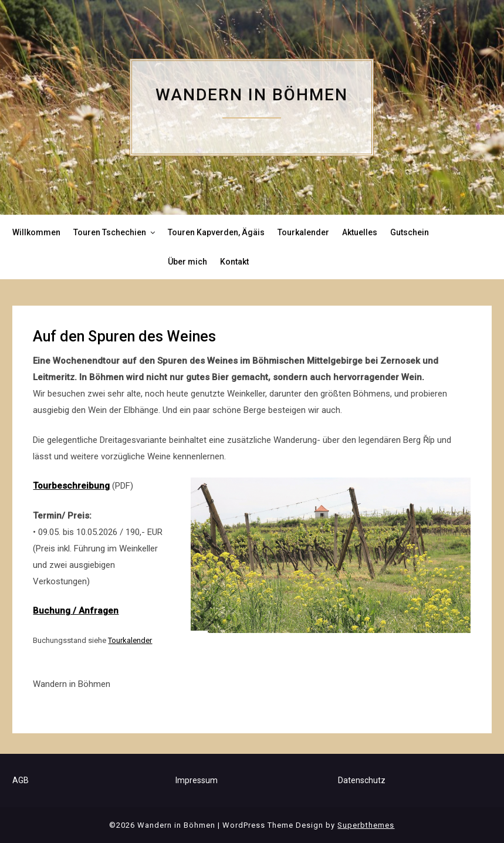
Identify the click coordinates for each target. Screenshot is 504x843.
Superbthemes (366, 825)
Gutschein (410, 232)
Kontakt (234, 262)
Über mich (187, 262)
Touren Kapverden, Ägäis (216, 232)
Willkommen (36, 232)
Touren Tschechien (110, 232)
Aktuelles (360, 232)
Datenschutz (362, 780)
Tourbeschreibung (71, 486)
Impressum (197, 780)
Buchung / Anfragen (76, 611)
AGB (21, 780)
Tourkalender (303, 232)
